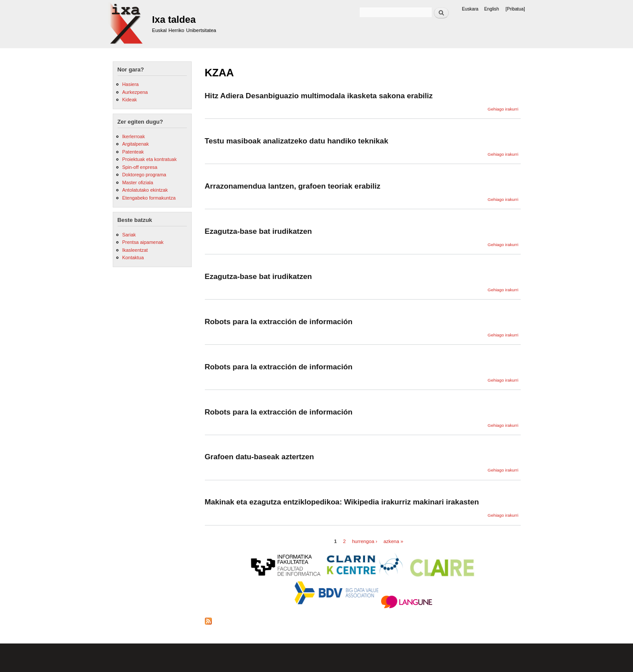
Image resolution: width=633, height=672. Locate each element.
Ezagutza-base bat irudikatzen (259, 231)
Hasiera (130, 84)
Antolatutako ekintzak (145, 190)
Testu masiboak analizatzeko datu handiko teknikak (297, 141)
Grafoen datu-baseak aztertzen (259, 457)
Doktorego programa (144, 175)
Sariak (129, 235)
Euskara (470, 9)
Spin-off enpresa (139, 167)
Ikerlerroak (133, 136)
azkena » (393, 541)
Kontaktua (133, 257)
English (492, 9)
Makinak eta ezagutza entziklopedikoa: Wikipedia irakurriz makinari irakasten (342, 502)
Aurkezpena (135, 92)
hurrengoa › (365, 541)
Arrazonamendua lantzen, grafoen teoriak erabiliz (293, 186)
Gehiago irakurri (503, 109)
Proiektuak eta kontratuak (149, 159)
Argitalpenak (135, 144)
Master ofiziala (138, 182)
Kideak (129, 100)
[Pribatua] (515, 9)
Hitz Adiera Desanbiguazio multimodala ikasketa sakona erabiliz (319, 96)
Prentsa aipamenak (143, 242)
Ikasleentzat (135, 250)
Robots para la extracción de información (279, 322)
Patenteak (133, 152)
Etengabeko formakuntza (149, 198)
